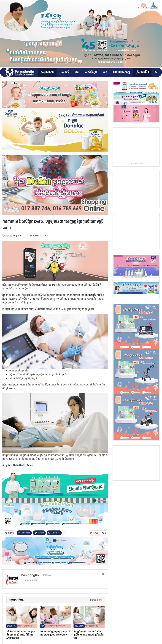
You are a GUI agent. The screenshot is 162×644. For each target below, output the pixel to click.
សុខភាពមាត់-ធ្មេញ (121, 72)
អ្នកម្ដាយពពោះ (47, 72)
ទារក (77, 72)
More (138, 72)
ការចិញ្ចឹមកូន (91, 72)
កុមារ (105, 72)
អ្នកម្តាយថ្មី (64, 72)
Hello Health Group (23, 465)
